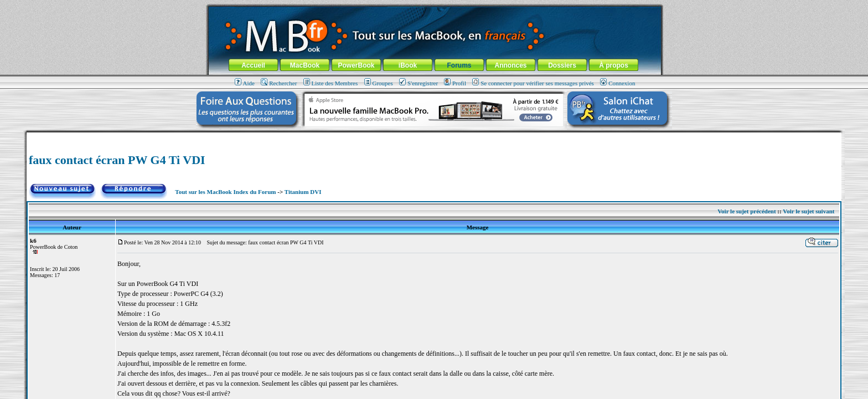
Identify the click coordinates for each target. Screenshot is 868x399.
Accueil (253, 65)
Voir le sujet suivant (808, 211)
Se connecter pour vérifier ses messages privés (533, 83)
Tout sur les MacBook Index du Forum (225, 192)
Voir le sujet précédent (746, 211)
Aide (245, 83)
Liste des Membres (331, 83)
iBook (408, 65)
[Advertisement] (434, 137)
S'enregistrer (418, 83)
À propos (614, 65)
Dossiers (562, 65)
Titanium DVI (303, 192)
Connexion (618, 83)
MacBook (305, 65)
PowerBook (356, 65)
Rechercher (279, 83)
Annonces (510, 65)
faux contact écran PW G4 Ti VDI (117, 160)
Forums (459, 65)
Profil (455, 83)
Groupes (379, 83)
